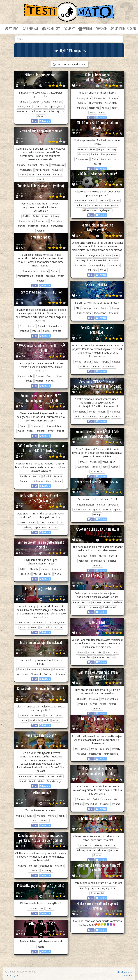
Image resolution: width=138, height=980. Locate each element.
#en (61, 523)
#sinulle (96, 467)
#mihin (103, 270)
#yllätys (118, 602)
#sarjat (97, 164)
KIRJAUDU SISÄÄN (123, 29)
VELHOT (85, 29)
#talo (77, 417)
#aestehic (26, 574)
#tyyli (96, 362)
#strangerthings (98, 265)
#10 (77, 308)
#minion (24, 716)
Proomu (32, 972)
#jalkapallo (106, 210)
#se (96, 308)
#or (116, 653)
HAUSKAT (31, 29)
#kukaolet (36, 674)
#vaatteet (95, 462)
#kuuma (22, 866)
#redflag (84, 888)
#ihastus (36, 111)
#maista (52, 523)
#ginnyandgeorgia (110, 159)
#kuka (45, 216)
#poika (105, 108)
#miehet (96, 367)
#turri (93, 149)
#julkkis (61, 111)
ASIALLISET (51, 29)
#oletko (116, 417)
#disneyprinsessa (86, 850)
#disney (35, 102)
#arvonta (83, 561)
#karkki (103, 556)
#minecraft (80, 412)
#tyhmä (20, 816)
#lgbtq (102, 149)
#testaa (39, 381)
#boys (44, 271)
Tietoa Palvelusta (124, 972)
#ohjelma (105, 749)
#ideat (31, 326)
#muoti (83, 462)
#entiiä (62, 816)
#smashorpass (31, 271)
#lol (35, 821)
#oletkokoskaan (82, 510)
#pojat (40, 276)
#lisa (100, 653)
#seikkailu (25, 476)
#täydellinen (109, 462)
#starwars (114, 265)
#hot (116, 255)
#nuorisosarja (54, 781)
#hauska (24, 102)
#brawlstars (57, 226)
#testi (22, 326)
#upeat (31, 431)
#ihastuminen (90, 210)
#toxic (41, 947)
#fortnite (57, 175)
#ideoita (42, 326)
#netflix (94, 154)
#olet (31, 175)
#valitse (105, 308)
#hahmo (83, 704)
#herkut (22, 523)
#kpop (41, 116)
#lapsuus (99, 657)
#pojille (96, 888)
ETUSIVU (12, 29)
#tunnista (81, 699)
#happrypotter (109, 154)
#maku (87, 362)
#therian (57, 102)
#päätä (47, 476)
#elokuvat (94, 108)
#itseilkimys (37, 716)
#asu (105, 467)
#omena (44, 821)
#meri (32, 781)
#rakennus (115, 412)
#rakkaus (50, 276)
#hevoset (57, 170)
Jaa (34, 121)
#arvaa (22, 226)
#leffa (93, 556)
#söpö (56, 720)
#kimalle (34, 569)
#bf (49, 623)
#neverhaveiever (86, 505)
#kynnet (23, 426)
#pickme (33, 909)
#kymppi (87, 308)
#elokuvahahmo (110, 699)
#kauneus (57, 569)
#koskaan (113, 505)
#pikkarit (33, 165)
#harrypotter (25, 107)
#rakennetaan (90, 417)
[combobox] (69, 39)
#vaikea (47, 669)
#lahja (58, 574)
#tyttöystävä (41, 107)
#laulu (21, 669)
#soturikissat (82, 159)
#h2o (60, 776)
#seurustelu (23, 111)
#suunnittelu (83, 467)
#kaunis (45, 569)
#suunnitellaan (55, 426)
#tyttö (115, 108)
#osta (42, 523)
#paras (41, 281)
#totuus (79, 804)
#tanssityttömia (25, 276)
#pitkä (96, 799)
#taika (41, 781)
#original (25, 331)
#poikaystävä (57, 107)
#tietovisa (33, 226)
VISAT (69, 29)
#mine (92, 412)
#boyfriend (59, 623)
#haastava (59, 669)
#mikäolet (49, 111)
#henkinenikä (83, 799)
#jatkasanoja (33, 669)
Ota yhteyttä (12, 976)
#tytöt (61, 276)
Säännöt (128, 976)
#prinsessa (26, 481)
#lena (108, 653)
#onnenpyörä (98, 561)
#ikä (30, 376)
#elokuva (83, 154)
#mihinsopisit (111, 754)
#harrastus (81, 201)
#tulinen (33, 866)
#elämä (116, 804)
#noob (45, 226)
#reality (116, 749)
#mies (78, 362)
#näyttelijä (94, 255)
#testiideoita (56, 326)
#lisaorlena (39, 623)
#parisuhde (56, 221)
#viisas (30, 816)
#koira (93, 113)
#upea (21, 431)
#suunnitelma (37, 426)
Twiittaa (45, 121)
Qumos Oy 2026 (15, 972)
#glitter (23, 569)
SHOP (101, 29)
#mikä (102, 113)
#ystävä (46, 102)
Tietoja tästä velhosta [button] (69, 64)
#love (22, 627)
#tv (76, 749)
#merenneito (26, 776)
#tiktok (41, 179)
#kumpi (115, 308)
